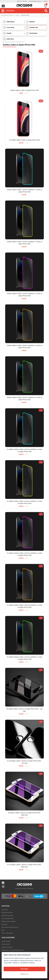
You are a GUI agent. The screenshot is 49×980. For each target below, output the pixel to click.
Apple (18, 15)
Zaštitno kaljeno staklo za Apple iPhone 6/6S (24, 90)
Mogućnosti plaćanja (7, 916)
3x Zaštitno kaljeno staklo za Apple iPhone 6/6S (24, 140)
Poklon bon (5, 910)
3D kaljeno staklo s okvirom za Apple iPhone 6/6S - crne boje (25, 710)
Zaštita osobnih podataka (9, 921)
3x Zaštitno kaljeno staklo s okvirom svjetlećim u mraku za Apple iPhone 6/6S (24, 450)
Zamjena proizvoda (7, 947)
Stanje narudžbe (6, 941)
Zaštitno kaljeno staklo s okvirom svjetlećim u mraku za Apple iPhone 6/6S (24, 191)
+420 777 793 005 (22, 1)
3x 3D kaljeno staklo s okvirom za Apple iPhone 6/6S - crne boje (24, 762)
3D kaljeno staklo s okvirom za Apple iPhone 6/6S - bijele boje (24, 814)
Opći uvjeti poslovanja (8, 918)
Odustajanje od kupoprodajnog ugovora (12, 950)
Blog (3, 930)
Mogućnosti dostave (7, 913)
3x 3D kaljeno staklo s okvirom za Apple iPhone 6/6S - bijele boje (24, 866)
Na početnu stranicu (8, 15)
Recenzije (4, 924)
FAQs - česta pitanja (7, 933)
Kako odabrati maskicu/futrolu (10, 927)
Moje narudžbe (6, 944)
